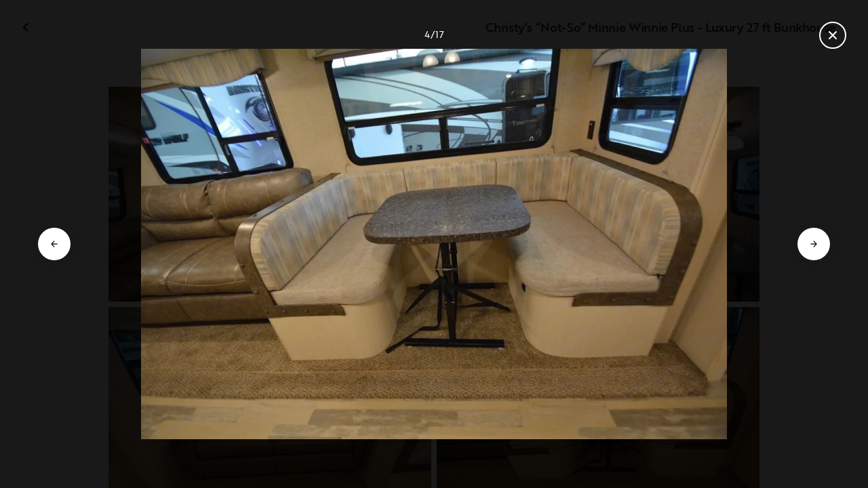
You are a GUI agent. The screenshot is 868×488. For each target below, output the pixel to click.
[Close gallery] (833, 35)
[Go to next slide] (814, 244)
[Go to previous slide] (54, 244)
